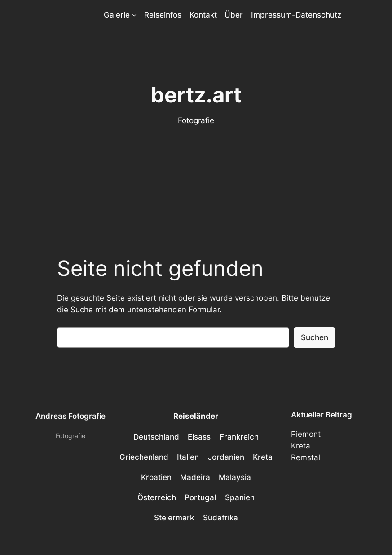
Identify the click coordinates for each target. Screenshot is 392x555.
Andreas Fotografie (70, 416)
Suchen (315, 337)
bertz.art (196, 95)
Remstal (306, 457)
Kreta (301, 446)
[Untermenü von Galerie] (134, 15)
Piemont (306, 434)
